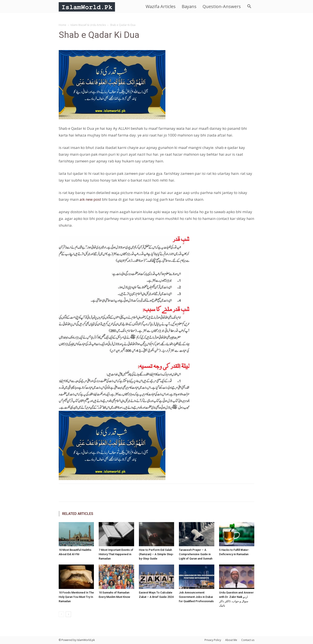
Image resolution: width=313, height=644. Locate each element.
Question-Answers (222, 6)
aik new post (90, 199)
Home (62, 25)
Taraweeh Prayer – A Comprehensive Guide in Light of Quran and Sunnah (196, 554)
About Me (231, 640)
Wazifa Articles (161, 6)
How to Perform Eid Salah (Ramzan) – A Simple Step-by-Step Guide (156, 554)
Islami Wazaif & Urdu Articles (88, 25)
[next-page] (68, 614)
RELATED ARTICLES (78, 514)
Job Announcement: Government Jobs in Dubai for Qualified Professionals (196, 597)
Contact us (248, 640)
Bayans (189, 6)
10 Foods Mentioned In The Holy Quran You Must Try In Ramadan (76, 597)
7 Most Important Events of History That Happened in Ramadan (116, 554)
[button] (249, 7)
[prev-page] (61, 614)
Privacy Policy (213, 640)
